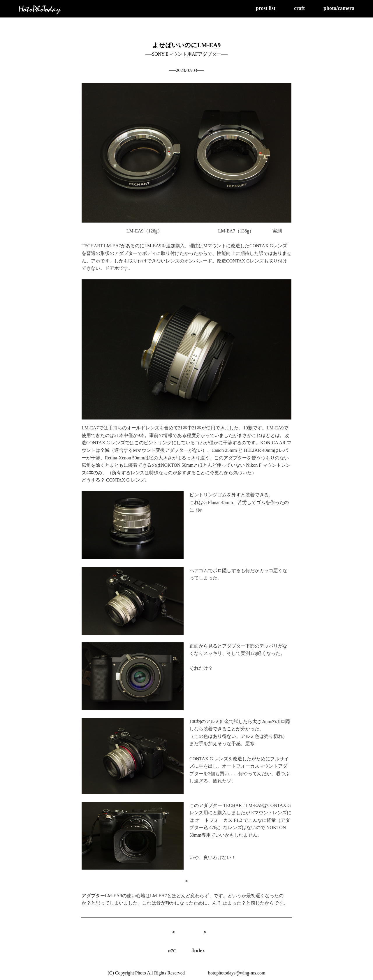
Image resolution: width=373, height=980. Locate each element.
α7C (172, 951)
